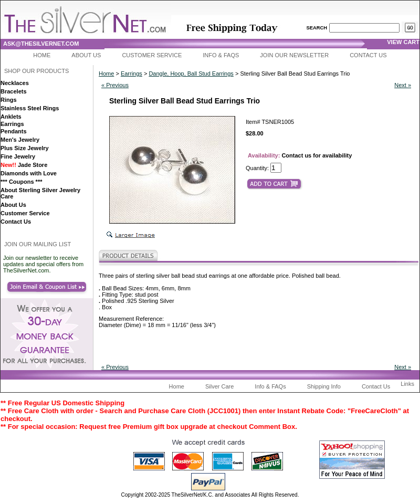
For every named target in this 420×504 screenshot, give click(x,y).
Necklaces (15, 83)
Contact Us (368, 55)
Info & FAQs (221, 55)
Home (42, 55)
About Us (86, 55)
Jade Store (24, 165)
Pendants (14, 131)
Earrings (12, 124)
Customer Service (152, 55)
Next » (403, 85)
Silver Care (219, 386)
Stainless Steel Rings (30, 108)
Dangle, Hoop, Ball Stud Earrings (191, 73)
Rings (9, 100)
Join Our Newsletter (294, 55)
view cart (403, 42)
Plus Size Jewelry (25, 148)
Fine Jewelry (18, 156)
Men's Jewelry (20, 140)
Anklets (11, 117)
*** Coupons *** (21, 182)
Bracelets (14, 91)
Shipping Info (324, 386)
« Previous (115, 85)
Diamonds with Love (29, 173)
